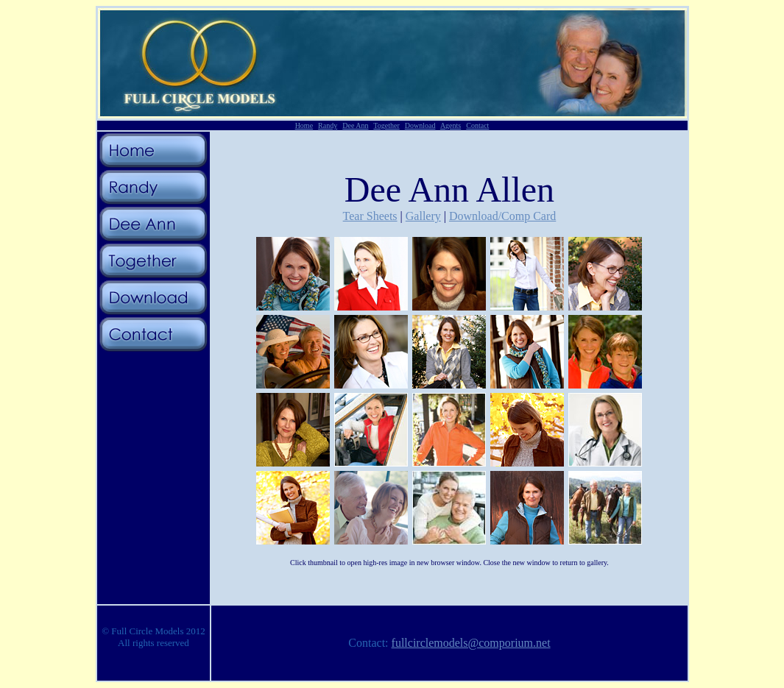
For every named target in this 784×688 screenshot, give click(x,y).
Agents (451, 125)
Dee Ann (355, 125)
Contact (477, 125)
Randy (328, 125)
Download (420, 125)
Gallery (423, 216)
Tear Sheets (370, 216)
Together (386, 125)
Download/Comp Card (502, 216)
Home (304, 125)
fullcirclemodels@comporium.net (471, 643)
